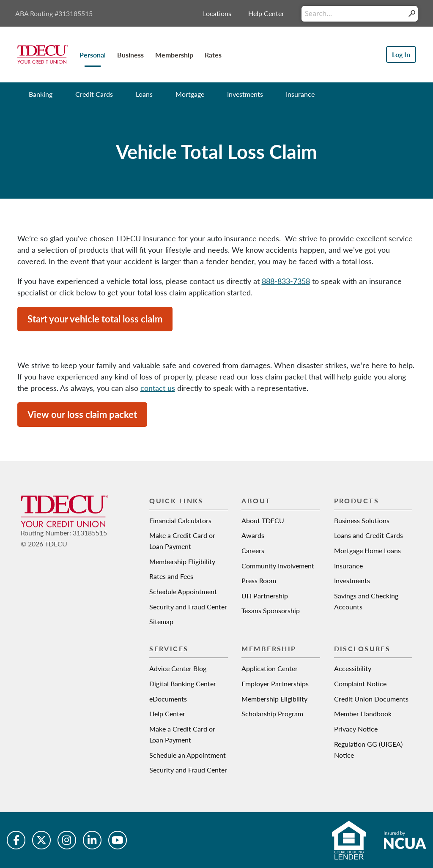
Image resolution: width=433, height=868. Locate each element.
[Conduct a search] (354, 14)
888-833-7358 (286, 281)
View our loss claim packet (82, 414)
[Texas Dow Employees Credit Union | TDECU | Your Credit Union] (43, 54)
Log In (401, 54)
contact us (158, 388)
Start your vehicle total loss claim (95, 319)
